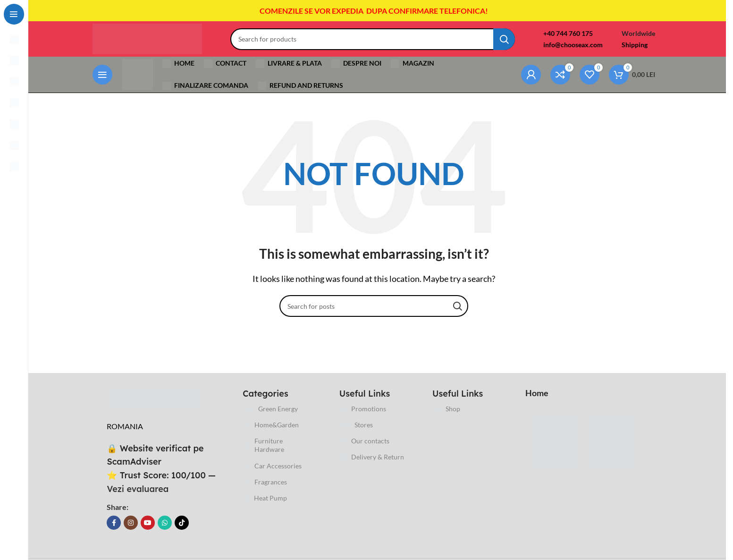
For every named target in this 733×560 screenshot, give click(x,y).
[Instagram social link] (134, 529)
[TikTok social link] (185, 529)
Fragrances (268, 488)
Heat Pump (268, 504)
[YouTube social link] (151, 529)
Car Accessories (275, 472)
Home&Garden (274, 431)
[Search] (379, 42)
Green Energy (274, 415)
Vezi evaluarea (141, 495)
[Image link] (157, 404)
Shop (450, 415)
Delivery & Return (375, 463)
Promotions (366, 415)
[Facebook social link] (117, 529)
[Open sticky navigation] (106, 80)
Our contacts (367, 447)
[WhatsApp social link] (168, 529)
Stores (359, 431)
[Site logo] (154, 41)
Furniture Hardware (267, 451)
